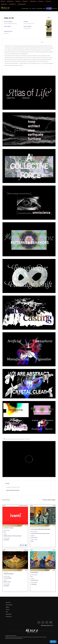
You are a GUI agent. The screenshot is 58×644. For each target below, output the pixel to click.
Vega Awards (18, 1)
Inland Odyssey (35, 572)
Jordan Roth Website (8, 574)
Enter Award (49, 8)
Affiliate (7, 607)
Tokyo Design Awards (22, 4)
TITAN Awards (33, 1)
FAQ (7, 612)
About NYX (8, 602)
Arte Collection (12, 4)
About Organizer (9, 605)
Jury (30, 8)
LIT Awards (48, 1)
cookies (45, 637)
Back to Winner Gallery (49, 500)
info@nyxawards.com (47, 625)
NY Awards (41, 1)
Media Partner (9, 614)
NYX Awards (25, 1)
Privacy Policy (37, 637)
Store (44, 8)
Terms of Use (32, 637)
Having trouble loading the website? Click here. (17, 439)
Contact (7, 609)
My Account (55, 8)
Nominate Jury (9, 616)
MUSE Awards (10, 1)
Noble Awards (4, 4)
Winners (34, 8)
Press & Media (39, 8)
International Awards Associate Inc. (17, 638)
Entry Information (25, 8)
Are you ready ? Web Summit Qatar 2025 (41, 529)
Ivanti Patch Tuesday (8, 528)
